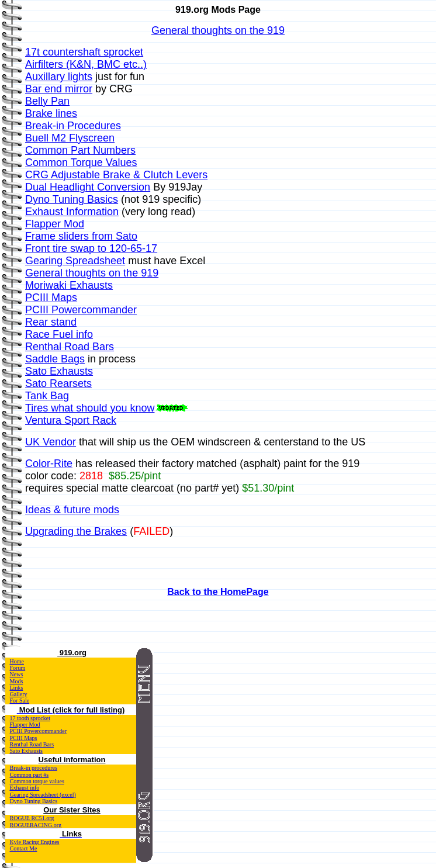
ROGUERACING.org (36, 825)
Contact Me (24, 848)
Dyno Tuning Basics (34, 801)
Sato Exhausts (26, 751)
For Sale (20, 701)
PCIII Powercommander (38, 731)
